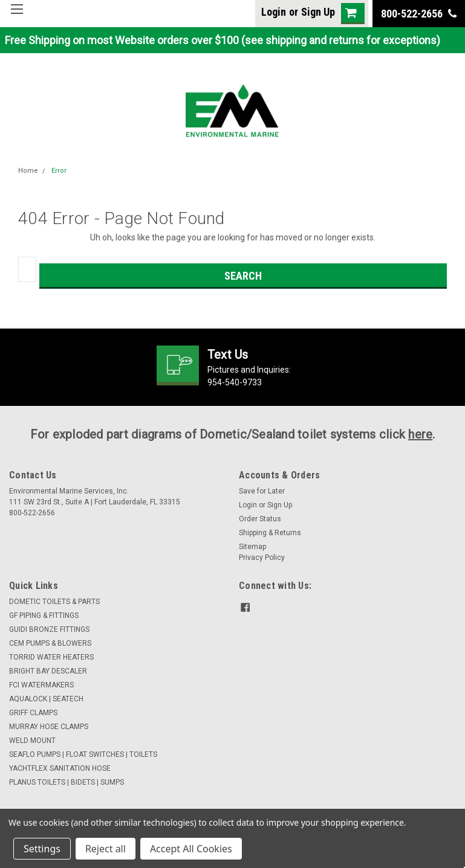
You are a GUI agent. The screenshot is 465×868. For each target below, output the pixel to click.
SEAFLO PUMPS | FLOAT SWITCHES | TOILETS (83, 754)
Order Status (260, 519)
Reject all (106, 849)
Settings (42, 849)
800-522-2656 (419, 14)
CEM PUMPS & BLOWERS (50, 643)
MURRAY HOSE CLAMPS (49, 727)
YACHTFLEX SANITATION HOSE (60, 768)
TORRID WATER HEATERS (51, 657)
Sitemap (252, 547)
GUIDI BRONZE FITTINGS (49, 629)
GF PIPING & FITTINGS (44, 616)
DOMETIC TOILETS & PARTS (54, 602)
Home (28, 171)
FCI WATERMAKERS (41, 685)
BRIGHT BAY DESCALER (48, 671)
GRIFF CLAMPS (33, 713)
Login (274, 12)
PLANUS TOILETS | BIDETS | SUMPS (67, 782)
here (420, 434)
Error (59, 171)
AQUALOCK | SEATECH (46, 699)
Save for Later (262, 491)
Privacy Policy (262, 558)
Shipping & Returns (270, 533)
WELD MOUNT (32, 741)
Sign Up (318, 12)
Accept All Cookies (191, 849)
